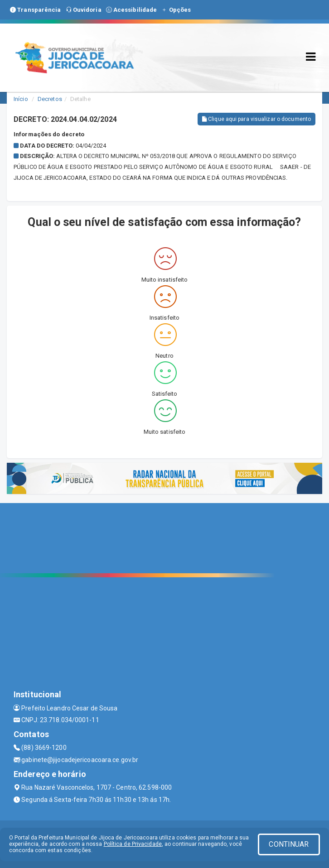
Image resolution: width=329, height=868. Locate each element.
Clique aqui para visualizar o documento (256, 119)
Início (21, 99)
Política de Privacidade (133, 844)
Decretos (50, 99)
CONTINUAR (289, 844)
